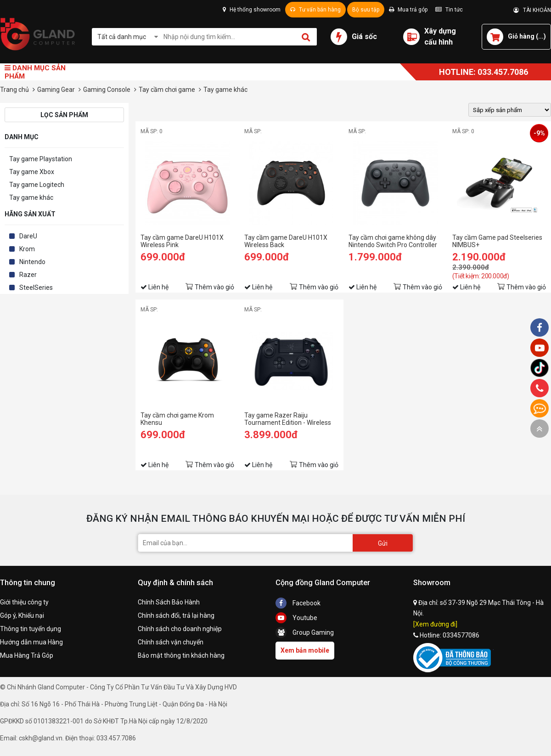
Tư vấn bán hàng (315, 10)
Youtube (296, 618)
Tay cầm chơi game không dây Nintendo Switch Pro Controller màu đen (393, 241)
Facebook (298, 603)
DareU (28, 236)
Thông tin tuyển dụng (31, 629)
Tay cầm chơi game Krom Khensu (177, 419)
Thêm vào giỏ (214, 287)
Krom (27, 249)
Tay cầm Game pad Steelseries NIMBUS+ (497, 241)
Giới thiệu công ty (24, 602)
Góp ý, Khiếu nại (22, 615)
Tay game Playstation (41, 159)
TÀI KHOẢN (532, 10)
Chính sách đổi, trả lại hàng (176, 615)
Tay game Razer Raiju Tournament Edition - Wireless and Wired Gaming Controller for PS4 (291, 419)
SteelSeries (36, 288)
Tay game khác (31, 197)
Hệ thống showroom (252, 10)
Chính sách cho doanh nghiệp (180, 629)
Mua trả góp (408, 10)
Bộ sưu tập (366, 10)
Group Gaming (305, 632)
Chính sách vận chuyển (171, 642)
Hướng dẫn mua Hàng (31, 642)
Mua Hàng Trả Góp (27, 655)
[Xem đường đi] (435, 624)
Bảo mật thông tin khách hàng (181, 655)
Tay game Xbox (32, 172)
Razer (28, 275)
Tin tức (449, 10)
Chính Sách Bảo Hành (169, 602)
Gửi (383, 543)
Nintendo (32, 262)
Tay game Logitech (37, 185)
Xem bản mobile (305, 650)
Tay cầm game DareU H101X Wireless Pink (182, 241)
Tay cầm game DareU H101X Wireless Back (286, 241)
